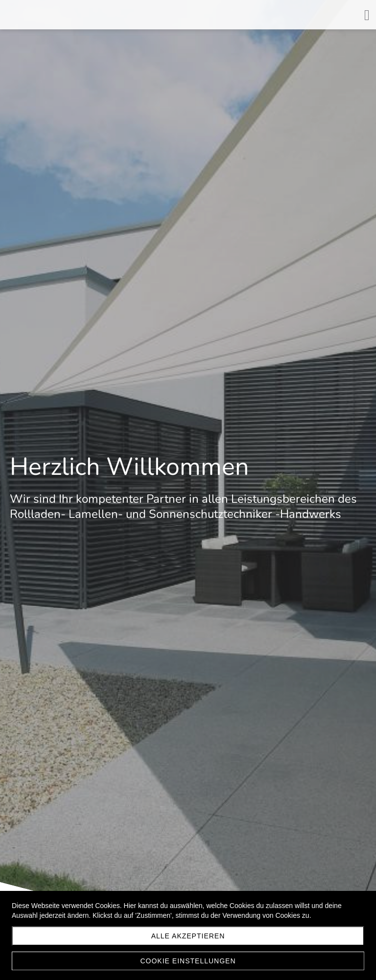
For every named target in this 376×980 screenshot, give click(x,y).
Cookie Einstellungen (188, 961)
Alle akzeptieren (188, 936)
